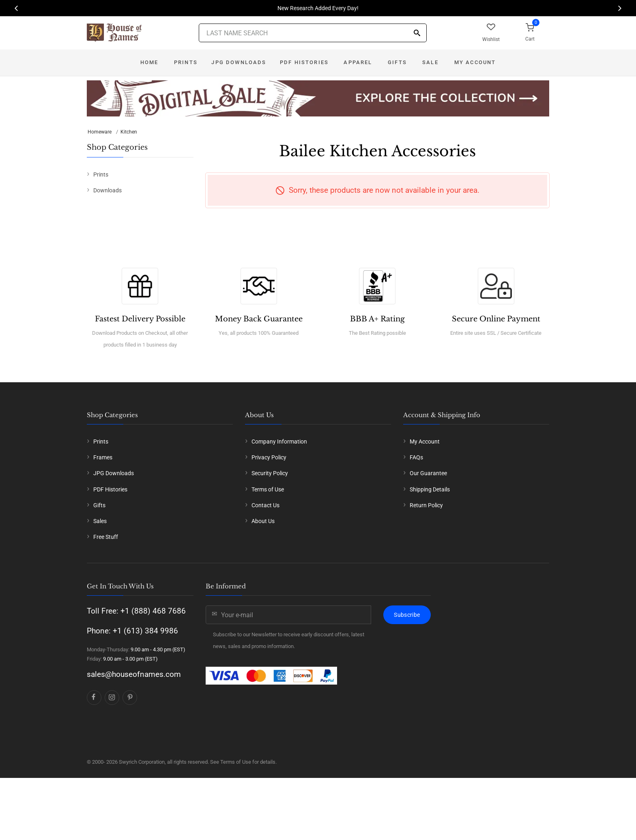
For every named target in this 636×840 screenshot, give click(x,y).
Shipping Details (430, 489)
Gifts (397, 62)
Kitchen (129, 132)
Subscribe (407, 615)
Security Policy (270, 473)
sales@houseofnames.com (134, 674)
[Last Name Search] (313, 33)
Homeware (100, 132)
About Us (263, 521)
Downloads (107, 190)
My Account (475, 62)
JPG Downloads (239, 62)
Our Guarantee (428, 473)
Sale (430, 62)
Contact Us (265, 505)
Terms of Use (268, 489)
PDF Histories (304, 62)
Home (149, 62)
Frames (103, 457)
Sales (100, 521)
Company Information (279, 442)
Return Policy (426, 505)
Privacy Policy (269, 457)
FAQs (416, 457)
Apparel (358, 62)
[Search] (417, 33)
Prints (186, 62)
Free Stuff (106, 537)
